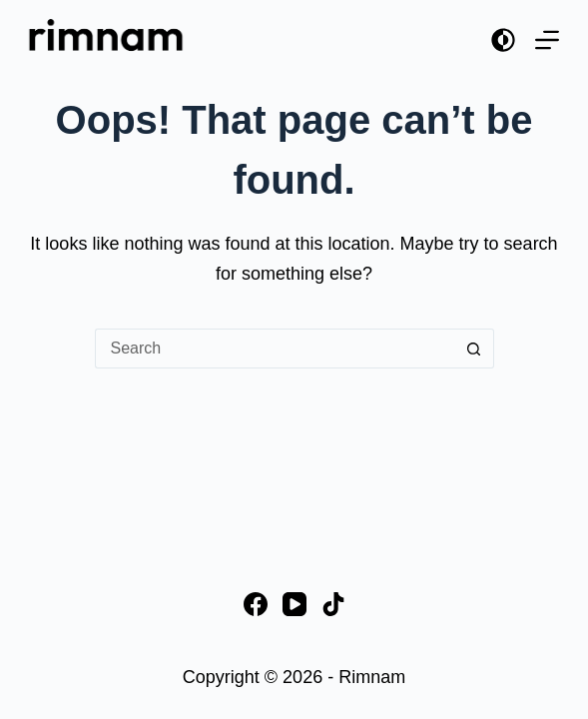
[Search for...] (275, 349)
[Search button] (474, 349)
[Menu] (547, 40)
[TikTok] (333, 604)
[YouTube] (294, 604)
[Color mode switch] (503, 40)
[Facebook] (256, 604)
